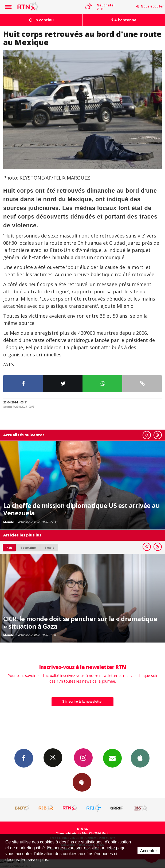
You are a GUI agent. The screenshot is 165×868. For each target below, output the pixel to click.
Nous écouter (152, 6)
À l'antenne (124, 20)
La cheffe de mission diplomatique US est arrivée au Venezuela (81, 509)
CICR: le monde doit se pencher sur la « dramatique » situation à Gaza (80, 622)
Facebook (24, 758)
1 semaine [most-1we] (28, 548)
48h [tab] (9, 548)
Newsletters (112, 758)
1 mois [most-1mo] (49, 548)
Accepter (149, 851)
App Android (82, 782)
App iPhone (140, 758)
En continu (41, 20)
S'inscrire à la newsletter (82, 701)
